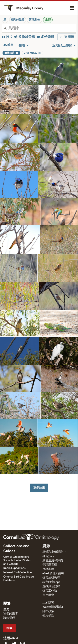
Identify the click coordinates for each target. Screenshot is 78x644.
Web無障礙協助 (53, 607)
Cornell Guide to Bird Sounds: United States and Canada (17, 560)
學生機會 (48, 595)
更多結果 (39, 488)
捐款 (9, 628)
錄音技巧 (48, 556)
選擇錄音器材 (51, 586)
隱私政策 (48, 611)
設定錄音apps (51, 582)
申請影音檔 (50, 565)
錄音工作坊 (50, 591)
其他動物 (35, 20)
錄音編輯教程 (51, 578)
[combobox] (42, 28)
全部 (48, 20)
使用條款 (48, 616)
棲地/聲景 (18, 20)
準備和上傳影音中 (54, 552)
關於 (7, 604)
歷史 (6, 609)
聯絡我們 (9, 618)
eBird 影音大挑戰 (53, 573)
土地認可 (48, 603)
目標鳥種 (48, 569)
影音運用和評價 (53, 561)
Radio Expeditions (14, 568)
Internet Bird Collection (18, 572)
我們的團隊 (11, 614)
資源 (46, 546)
